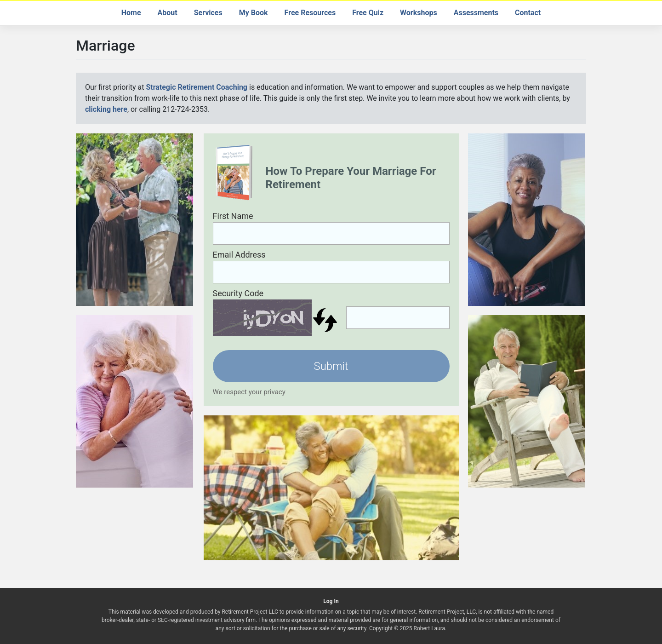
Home (131, 13)
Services (208, 13)
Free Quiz (368, 13)
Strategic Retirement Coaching (197, 87)
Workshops (419, 13)
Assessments (476, 13)
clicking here (106, 109)
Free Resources (310, 13)
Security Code (238, 293)
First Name (233, 216)
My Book (254, 13)
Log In (331, 601)
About (168, 13)
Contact (528, 13)
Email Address (239, 255)
